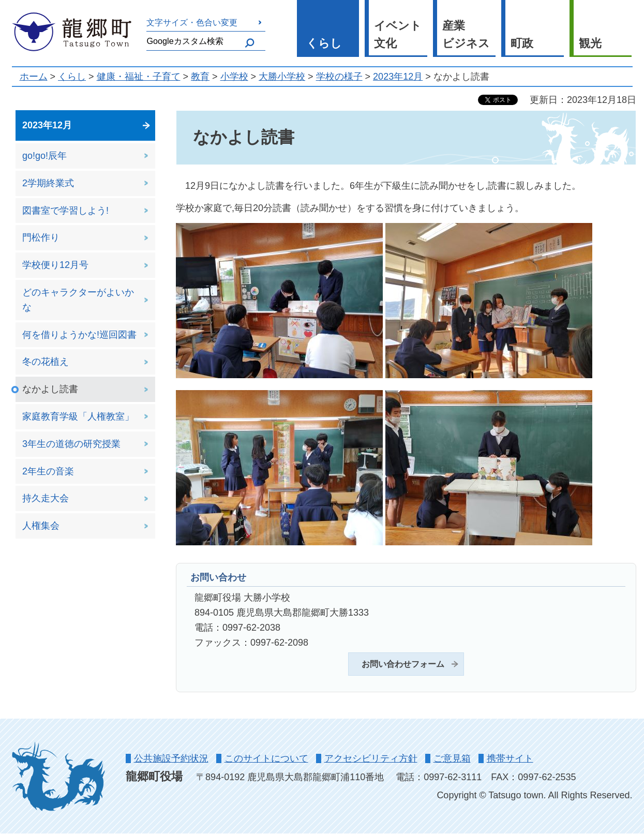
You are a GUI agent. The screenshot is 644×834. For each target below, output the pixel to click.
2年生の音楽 (48, 471)
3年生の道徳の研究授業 (71, 444)
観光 (590, 43)
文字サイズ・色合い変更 (192, 22)
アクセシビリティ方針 (371, 758)
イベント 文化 (398, 35)
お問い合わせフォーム (403, 664)
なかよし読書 (50, 389)
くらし (324, 43)
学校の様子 (339, 77)
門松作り (41, 237)
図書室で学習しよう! (65, 211)
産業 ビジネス (466, 35)
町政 (522, 43)
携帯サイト (510, 758)
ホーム (34, 77)
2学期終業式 (48, 183)
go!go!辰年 (44, 156)
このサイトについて (266, 758)
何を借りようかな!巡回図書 (79, 335)
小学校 (234, 77)
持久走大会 (46, 498)
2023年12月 (398, 77)
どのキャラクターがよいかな (78, 300)
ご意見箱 (452, 758)
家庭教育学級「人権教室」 (78, 416)
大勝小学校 (282, 77)
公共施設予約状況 (171, 758)
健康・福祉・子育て (139, 77)
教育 (200, 77)
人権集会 (41, 526)
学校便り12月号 (55, 265)
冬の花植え (46, 362)
